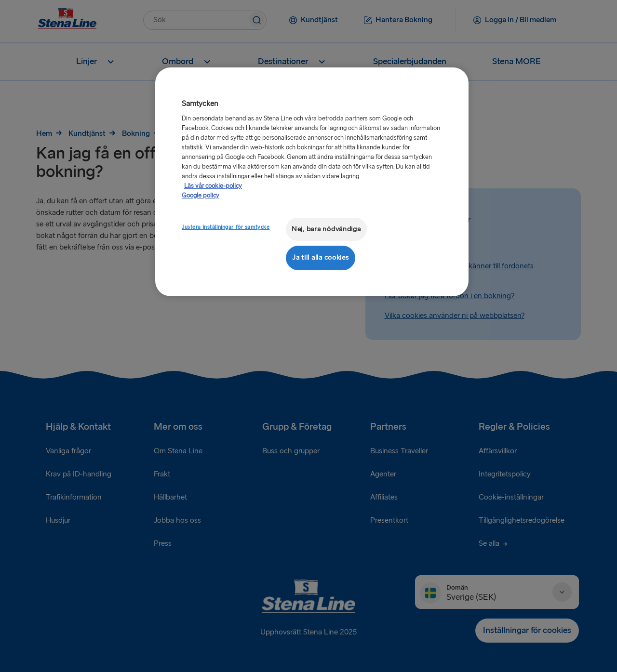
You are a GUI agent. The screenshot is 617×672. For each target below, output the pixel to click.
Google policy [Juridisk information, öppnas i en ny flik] (201, 196)
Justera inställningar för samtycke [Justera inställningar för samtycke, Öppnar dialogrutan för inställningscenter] (226, 227)
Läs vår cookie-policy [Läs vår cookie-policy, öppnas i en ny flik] (213, 186)
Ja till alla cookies (321, 257)
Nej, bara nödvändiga (326, 229)
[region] (312, 182)
